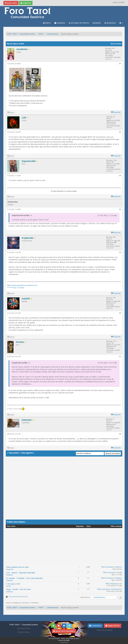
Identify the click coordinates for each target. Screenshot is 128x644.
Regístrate (26, 3)
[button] (121, 23)
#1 (120, 64)
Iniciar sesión (11, 3)
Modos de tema (116, 44)
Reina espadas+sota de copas (18, 567)
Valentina (118, 567)
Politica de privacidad (104, 630)
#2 (120, 132)
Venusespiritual (116, 589)
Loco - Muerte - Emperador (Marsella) (21, 573)
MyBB (68, 640)
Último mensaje (107, 567)
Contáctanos (95, 626)
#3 (120, 176)
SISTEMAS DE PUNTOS (79, 23)
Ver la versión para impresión (18, 597)
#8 (120, 434)
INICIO (47, 23)
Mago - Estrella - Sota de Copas (18, 589)
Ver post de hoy (24, 632)
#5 (120, 252)
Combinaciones (52, 34)
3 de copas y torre (13, 584)
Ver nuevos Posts (24, 628)
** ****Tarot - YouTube (16, 288)
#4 (120, 209)
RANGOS (97, 23)
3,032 (112, 248)
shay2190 (10, 569)
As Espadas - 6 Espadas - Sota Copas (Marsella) (24, 578)
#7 (120, 357)
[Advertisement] (64, 490)
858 (112, 171)
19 (111, 430)
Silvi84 (119, 573)
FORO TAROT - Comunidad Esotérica (21, 34)
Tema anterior (14, 453)
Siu (121, 584)
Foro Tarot (52, 639)
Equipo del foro (112, 626)
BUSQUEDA (110, 23)
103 (111, 59)
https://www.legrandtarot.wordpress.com (22, 285)
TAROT (41, 34)
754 (112, 308)
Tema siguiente (27, 453)
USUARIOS (60, 23)
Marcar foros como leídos (64, 631)
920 (112, 352)
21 (111, 128)
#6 (120, 313)
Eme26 (9, 586)
